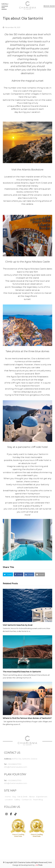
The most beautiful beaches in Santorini (22, 672)
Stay (14, 797)
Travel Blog (38, 800)
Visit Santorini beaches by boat (18, 625)
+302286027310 (14, 764)
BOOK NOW (49, 6)
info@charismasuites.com (16, 767)
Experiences (42, 797)
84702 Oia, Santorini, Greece (25, 759)
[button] (5, 4)
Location (9, 800)
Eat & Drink (22, 797)
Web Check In (50, 11)
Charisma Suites (26, 509)
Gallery (17, 800)
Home (8, 797)
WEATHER (27, 849)
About (32, 797)
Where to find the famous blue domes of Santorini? (27, 718)
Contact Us (27, 800)
